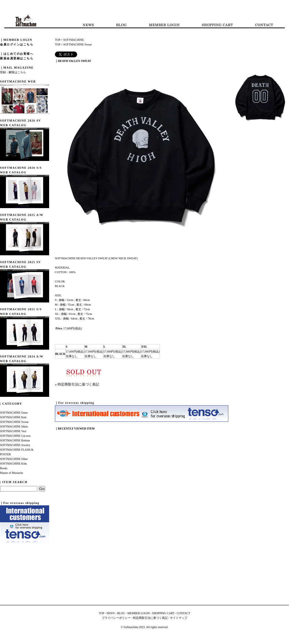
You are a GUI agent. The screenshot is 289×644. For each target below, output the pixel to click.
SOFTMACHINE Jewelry (15, 445)
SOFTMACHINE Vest (13, 431)
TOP (58, 40)
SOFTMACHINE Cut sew (15, 436)
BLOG (121, 613)
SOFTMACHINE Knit (13, 417)
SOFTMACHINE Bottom (15, 440)
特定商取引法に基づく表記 (150, 618)
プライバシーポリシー (116, 618)
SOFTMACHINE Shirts (14, 426)
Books (4, 468)
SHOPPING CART (163, 613)
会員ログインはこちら (17, 44)
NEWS (111, 613)
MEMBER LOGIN (139, 613)
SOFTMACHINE (74, 40)
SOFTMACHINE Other (14, 459)
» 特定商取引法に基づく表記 (77, 384)
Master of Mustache (12, 473)
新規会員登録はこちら (17, 58)
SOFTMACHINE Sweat (14, 422)
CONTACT (184, 613)
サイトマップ (179, 618)
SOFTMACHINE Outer (14, 413)
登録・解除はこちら (13, 72)
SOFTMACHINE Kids (13, 464)
